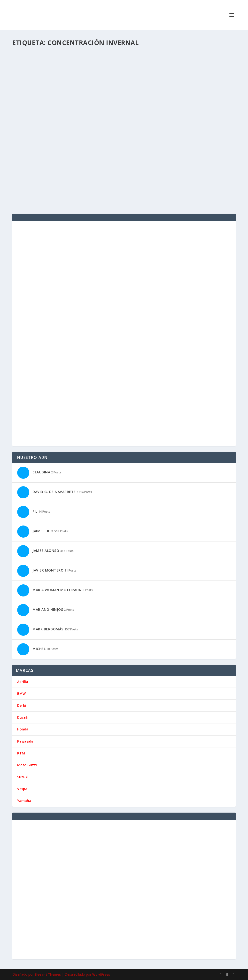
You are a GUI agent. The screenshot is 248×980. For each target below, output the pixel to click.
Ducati (23, 717)
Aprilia (23, 682)
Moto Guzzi (27, 765)
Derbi (22, 705)
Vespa (22, 789)
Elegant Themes (48, 974)
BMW (21, 694)
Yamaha (24, 801)
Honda (23, 729)
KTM (21, 753)
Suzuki (23, 777)
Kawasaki (25, 741)
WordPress (101, 974)
